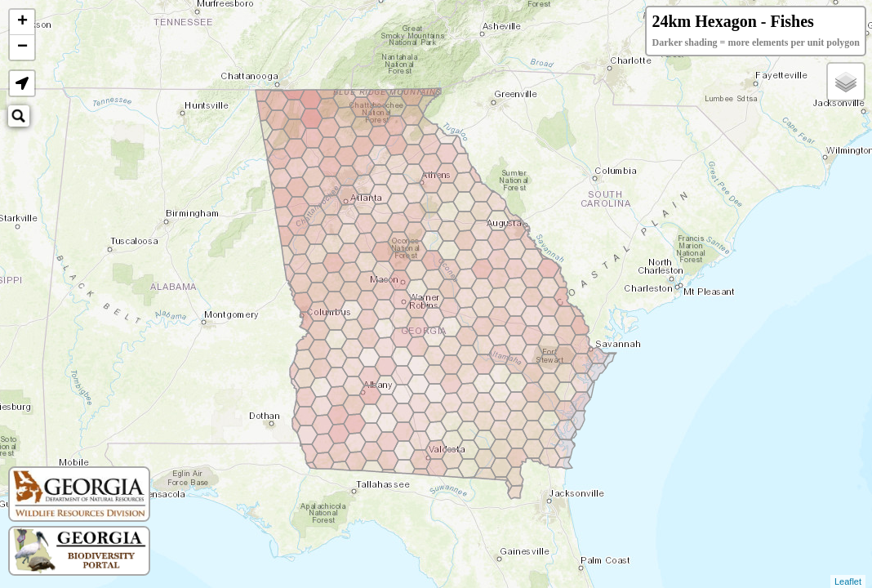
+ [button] (22, 22)
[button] (22, 83)
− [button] (22, 47)
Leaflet (848, 581)
